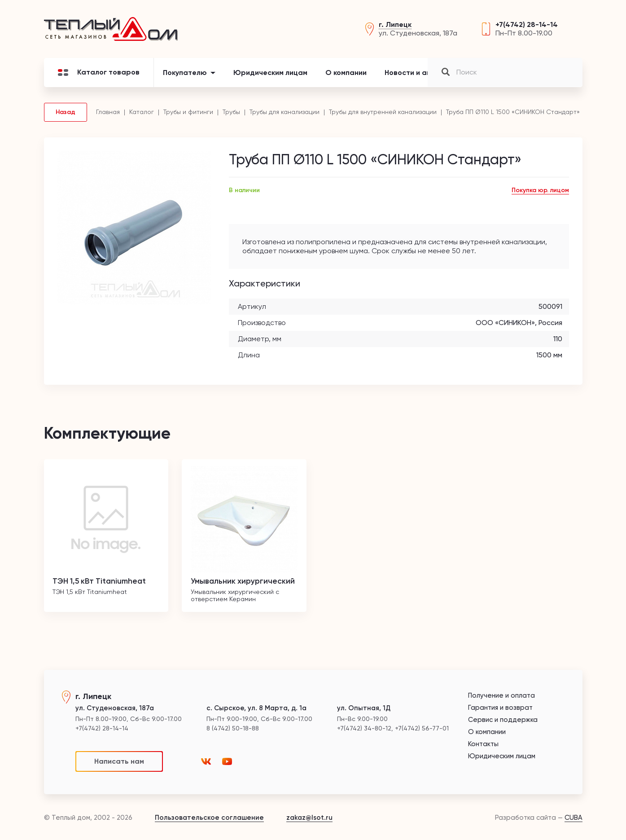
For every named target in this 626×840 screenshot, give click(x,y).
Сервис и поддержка (503, 720)
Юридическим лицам (270, 74)
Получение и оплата (501, 696)
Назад (66, 113)
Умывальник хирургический (244, 582)
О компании (346, 74)
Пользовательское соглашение (209, 818)
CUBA (573, 818)
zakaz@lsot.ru (309, 818)
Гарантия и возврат (500, 708)
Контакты (478, 74)
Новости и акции (414, 74)
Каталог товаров (99, 74)
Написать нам (119, 761)
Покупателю (185, 74)
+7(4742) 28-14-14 (527, 25)
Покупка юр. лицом (540, 192)
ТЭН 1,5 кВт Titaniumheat (102, 582)
